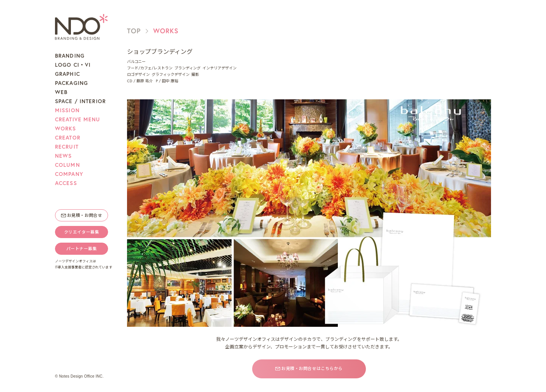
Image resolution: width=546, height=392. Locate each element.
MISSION (67, 110)
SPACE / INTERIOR (80, 101)
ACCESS (66, 183)
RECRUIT (67, 147)
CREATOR (68, 138)
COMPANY (69, 174)
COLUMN (67, 165)
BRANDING (70, 56)
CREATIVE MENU (78, 119)
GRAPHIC (67, 74)
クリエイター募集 (82, 232)
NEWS (63, 156)
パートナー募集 (82, 249)
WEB (61, 92)
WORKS (66, 129)
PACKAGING (71, 83)
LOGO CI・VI (73, 65)
